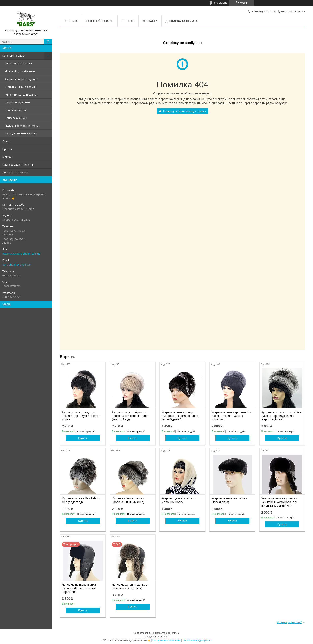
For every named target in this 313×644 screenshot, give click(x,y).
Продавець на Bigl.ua (156, 637)
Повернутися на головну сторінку (185, 111)
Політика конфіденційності (197, 640)
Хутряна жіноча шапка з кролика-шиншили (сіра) (128, 500)
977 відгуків (221, 3)
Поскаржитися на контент (166, 640)
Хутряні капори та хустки (21, 79)
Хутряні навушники (17, 102)
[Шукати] (48, 42)
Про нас (7, 149)
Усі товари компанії (289, 622)
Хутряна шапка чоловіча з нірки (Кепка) (229, 500)
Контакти (150, 21)
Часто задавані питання (18, 165)
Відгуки (7, 157)
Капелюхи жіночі (16, 110)
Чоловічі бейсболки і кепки (22, 126)
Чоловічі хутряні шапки (20, 71)
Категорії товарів (13, 56)
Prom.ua (175, 633)
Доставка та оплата (15, 172)
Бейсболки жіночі (16, 118)
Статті (6, 141)
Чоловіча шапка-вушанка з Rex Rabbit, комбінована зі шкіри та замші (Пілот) (280, 502)
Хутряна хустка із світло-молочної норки (179, 500)
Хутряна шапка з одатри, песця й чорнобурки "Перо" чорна (81, 416)
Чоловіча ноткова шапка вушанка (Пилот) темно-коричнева (79, 588)
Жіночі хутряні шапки (19, 63)
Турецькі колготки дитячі (21, 133)
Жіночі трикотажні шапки (21, 95)
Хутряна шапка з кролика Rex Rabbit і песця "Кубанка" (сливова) (231, 416)
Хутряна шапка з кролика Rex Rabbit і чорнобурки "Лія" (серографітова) (281, 416)
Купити (83, 438)
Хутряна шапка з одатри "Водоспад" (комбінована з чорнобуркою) (180, 416)
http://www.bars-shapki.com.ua (21, 254)
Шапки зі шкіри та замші (21, 87)
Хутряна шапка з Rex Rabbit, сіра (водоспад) (81, 500)
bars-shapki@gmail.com (17, 265)
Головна (71, 21)
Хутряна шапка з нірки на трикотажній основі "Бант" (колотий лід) (130, 416)
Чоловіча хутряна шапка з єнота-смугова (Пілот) (130, 586)
